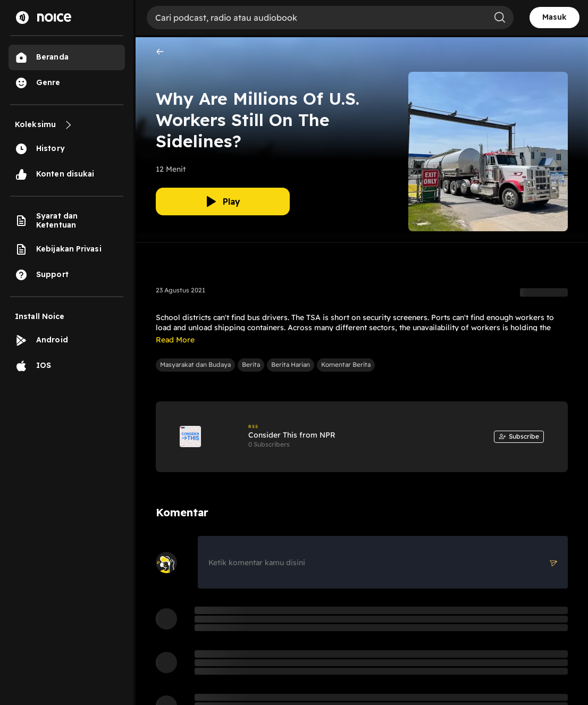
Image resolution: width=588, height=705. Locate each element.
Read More (175, 340)
